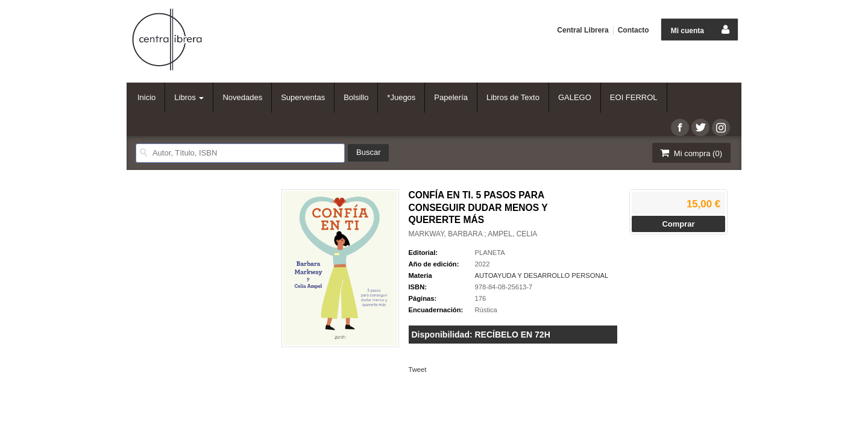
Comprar (678, 224)
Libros (189, 97)
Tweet (418, 370)
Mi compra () (690, 153)
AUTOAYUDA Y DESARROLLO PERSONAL (542, 275)
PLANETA (490, 253)
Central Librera (583, 30)
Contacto (634, 30)
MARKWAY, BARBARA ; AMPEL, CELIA (473, 234)
